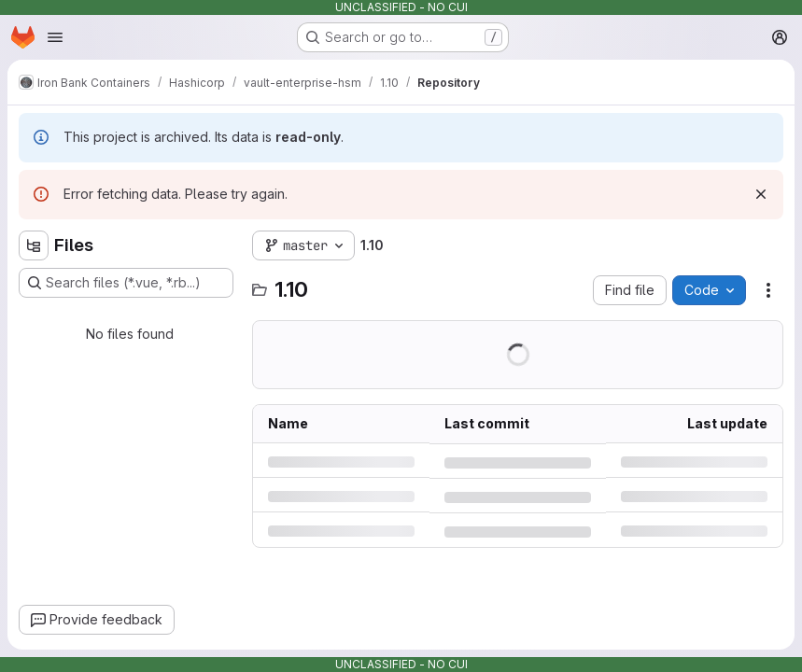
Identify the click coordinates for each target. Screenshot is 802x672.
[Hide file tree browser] (34, 245)
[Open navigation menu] (55, 37)
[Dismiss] (761, 194)
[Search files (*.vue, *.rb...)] (126, 283)
